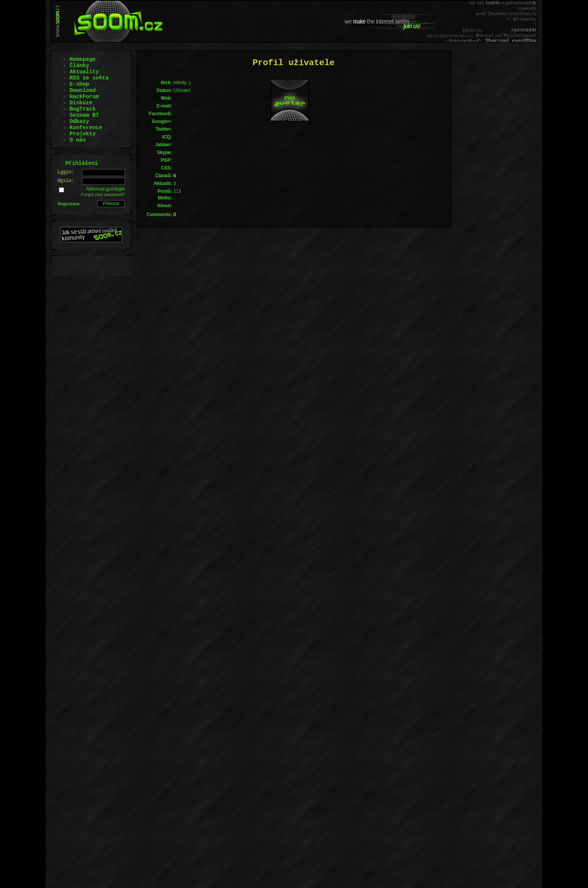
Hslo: (66, 181)
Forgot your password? (103, 194)
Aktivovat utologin (105, 189)
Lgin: (66, 172)
